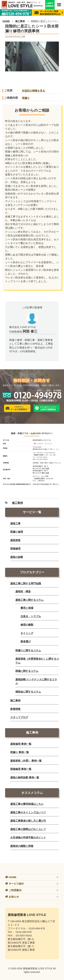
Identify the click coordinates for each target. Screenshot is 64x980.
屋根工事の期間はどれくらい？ (28, 829)
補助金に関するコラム (28, 692)
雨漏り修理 (17, 532)
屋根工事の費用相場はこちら (27, 804)
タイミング (27, 633)
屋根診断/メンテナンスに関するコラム (36, 681)
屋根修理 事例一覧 (21, 744)
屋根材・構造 (23, 591)
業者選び (26, 641)
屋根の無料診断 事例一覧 (25, 777)
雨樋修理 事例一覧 (21, 769)
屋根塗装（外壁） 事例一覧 (26, 761)
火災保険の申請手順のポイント (28, 837)
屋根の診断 (17, 557)
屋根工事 (15, 523)
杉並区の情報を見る (34, 91)
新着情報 (15, 709)
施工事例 (20, 21)
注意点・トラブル (31, 616)
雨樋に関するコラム (27, 671)
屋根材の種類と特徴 (22, 846)
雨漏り (26, 98)
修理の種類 (27, 625)
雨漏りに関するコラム (28, 650)
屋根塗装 (15, 540)
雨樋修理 (15, 549)
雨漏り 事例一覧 (20, 752)
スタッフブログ (19, 717)
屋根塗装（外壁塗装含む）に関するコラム (37, 661)
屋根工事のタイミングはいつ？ (28, 812)
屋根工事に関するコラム (29, 600)
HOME (6, 21)
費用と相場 (27, 608)
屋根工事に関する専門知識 (26, 583)
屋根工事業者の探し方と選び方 (28, 821)
